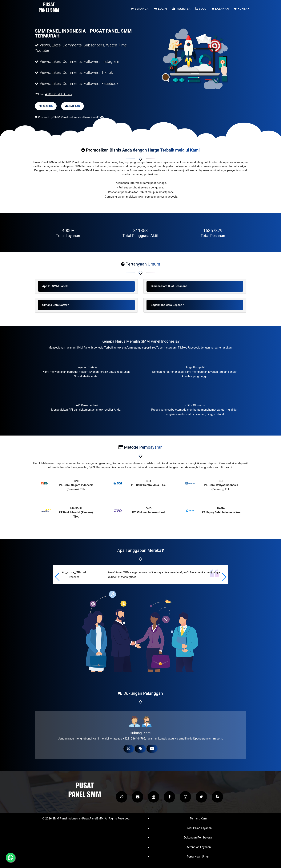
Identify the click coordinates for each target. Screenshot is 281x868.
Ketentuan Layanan (199, 847)
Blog (201, 9)
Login (160, 9)
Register (181, 9)
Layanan (220, 9)
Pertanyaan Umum (199, 857)
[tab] (86, 286)
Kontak (242, 9)
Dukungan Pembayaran (199, 838)
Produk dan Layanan (199, 828)
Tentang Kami (199, 819)
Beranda (140, 9)
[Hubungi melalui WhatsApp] (10, 858)
